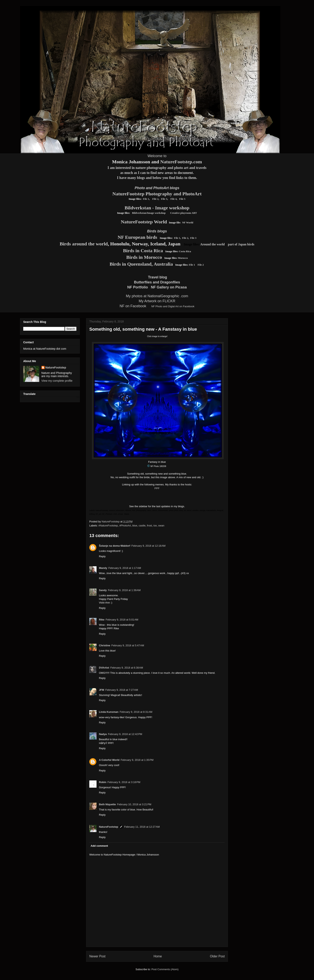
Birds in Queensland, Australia (141, 264)
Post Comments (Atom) (165, 969)
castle (142, 526)
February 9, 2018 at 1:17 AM (125, 568)
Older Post (217, 956)
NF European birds (137, 237)
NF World (188, 222)
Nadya (103, 734)
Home (158, 956)
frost (149, 526)
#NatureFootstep (108, 526)
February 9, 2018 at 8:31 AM (136, 712)
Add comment (99, 846)
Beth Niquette (107, 804)
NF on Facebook (133, 306)
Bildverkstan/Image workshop (149, 213)
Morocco (183, 258)
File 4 (173, 199)
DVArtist (104, 668)
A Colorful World (109, 760)
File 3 (164, 199)
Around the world (212, 244)
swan (161, 526)
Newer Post (97, 956)
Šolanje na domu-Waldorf (115, 546)
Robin (103, 782)
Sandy (103, 590)
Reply (102, 556)
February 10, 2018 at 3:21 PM (134, 804)
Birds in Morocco (144, 257)
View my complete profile (57, 381)
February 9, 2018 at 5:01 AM (122, 620)
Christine (105, 645)
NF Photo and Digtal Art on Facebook (173, 306)
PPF (157, 488)
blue (135, 526)
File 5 (182, 199)
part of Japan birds (241, 244)
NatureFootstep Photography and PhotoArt (157, 194)
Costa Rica (185, 251)
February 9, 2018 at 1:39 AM (124, 590)
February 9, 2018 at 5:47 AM (128, 645)
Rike (102, 620)
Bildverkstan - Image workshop (157, 208)
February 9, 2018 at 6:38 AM (127, 668)
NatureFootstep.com (181, 162)
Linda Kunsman (109, 712)
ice (155, 526)
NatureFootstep (109, 827)
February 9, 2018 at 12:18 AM (148, 546)
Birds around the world (84, 244)
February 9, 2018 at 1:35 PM (137, 760)
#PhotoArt (125, 526)
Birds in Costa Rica (143, 251)
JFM (102, 690)
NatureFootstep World (144, 222)
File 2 (155, 199)
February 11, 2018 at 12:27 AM (142, 827)
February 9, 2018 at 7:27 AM (122, 690)
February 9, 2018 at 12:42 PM (125, 734)
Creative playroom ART (184, 213)
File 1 (146, 199)
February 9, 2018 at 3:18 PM (124, 782)
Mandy (103, 568)
